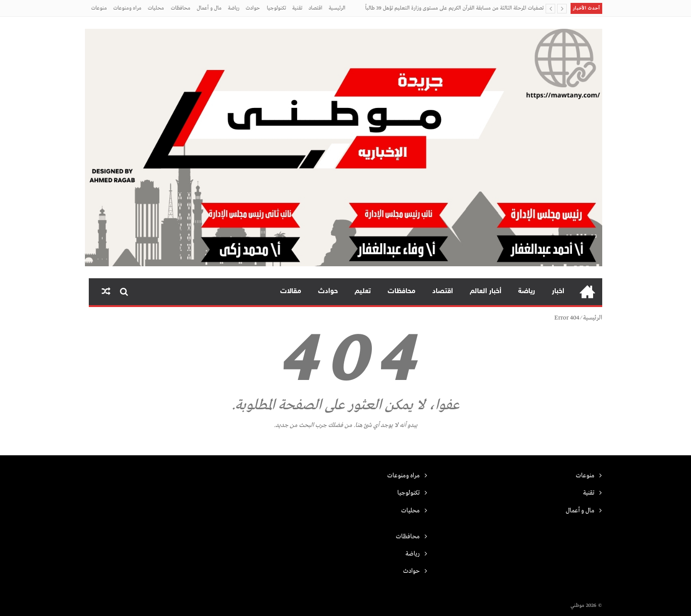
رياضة (234, 8)
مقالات (291, 291)
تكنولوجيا (276, 8)
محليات (156, 8)
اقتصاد (316, 8)
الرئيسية (337, 8)
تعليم (363, 291)
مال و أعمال (209, 8)
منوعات (99, 8)
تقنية (297, 8)
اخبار (558, 291)
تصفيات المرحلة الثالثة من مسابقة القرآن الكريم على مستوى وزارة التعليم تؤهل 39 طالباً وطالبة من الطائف (454, 11)
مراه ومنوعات (127, 8)
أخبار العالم (486, 291)
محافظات (181, 8)
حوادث (253, 8)
